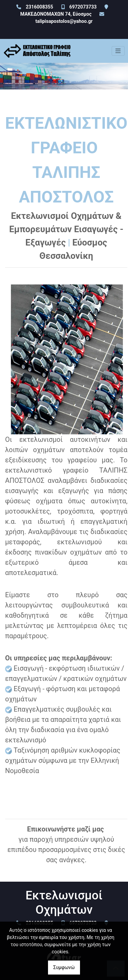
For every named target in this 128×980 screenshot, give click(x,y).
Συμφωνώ (64, 967)
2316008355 (39, 7)
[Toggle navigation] (118, 51)
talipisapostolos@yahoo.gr (64, 21)
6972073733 (83, 7)
